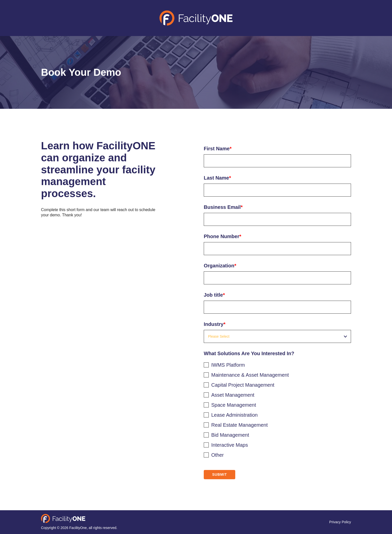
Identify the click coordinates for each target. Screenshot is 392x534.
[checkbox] (277, 409)
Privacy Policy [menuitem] (340, 522)
